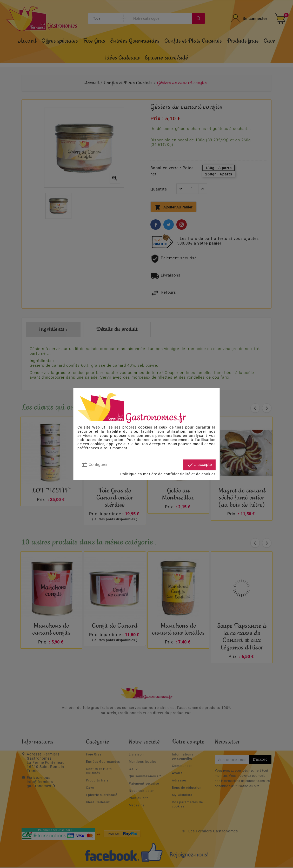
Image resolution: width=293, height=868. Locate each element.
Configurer (94, 465)
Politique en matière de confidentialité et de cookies (168, 474)
